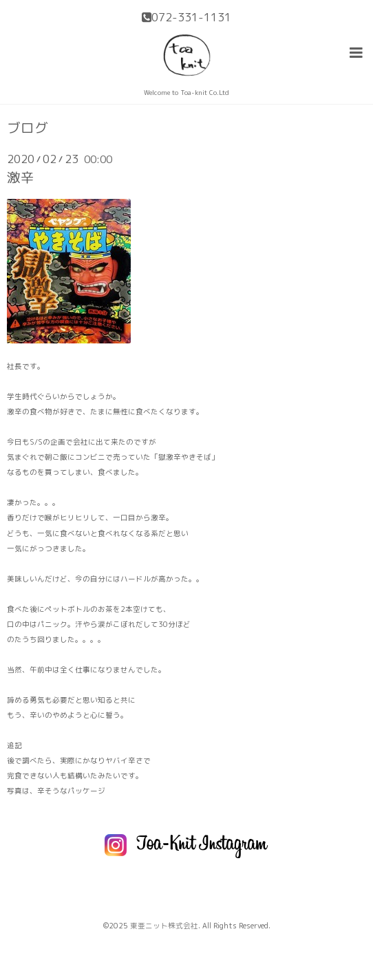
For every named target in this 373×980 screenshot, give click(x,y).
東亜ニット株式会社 (164, 926)
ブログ (28, 128)
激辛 (21, 177)
